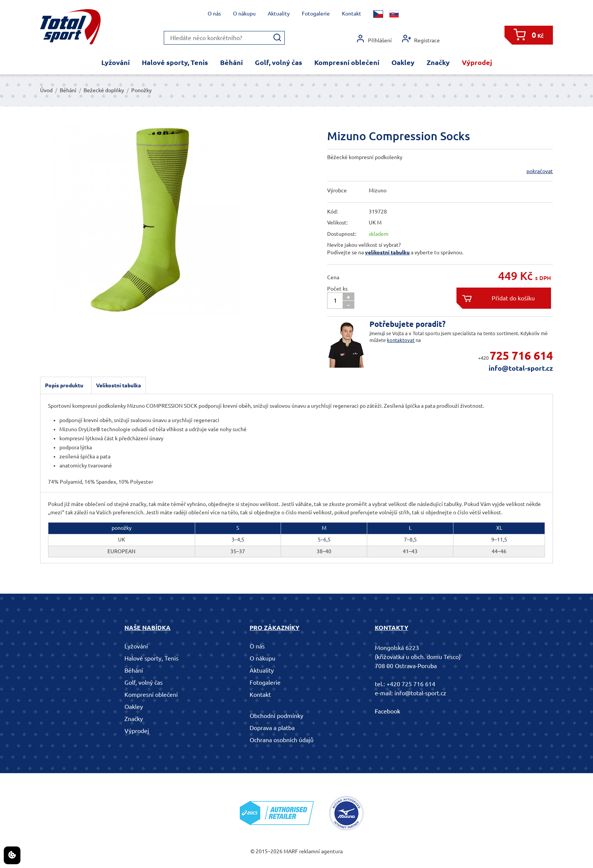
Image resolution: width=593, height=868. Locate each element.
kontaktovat (401, 340)
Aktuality (279, 14)
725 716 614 (521, 356)
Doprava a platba (272, 728)
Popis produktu (64, 385)
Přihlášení (374, 39)
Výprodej (477, 62)
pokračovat (540, 171)
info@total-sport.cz (521, 368)
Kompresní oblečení (347, 62)
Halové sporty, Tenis (175, 62)
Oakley (403, 62)
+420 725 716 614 (411, 684)
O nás (214, 14)
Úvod (46, 90)
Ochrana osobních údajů (282, 740)
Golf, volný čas (279, 62)
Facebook (387, 711)
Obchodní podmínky (276, 716)
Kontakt (352, 14)
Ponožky (141, 90)
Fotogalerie (316, 14)
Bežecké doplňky (104, 90)
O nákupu (244, 14)
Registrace (421, 39)
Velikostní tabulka (119, 385)
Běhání (231, 62)
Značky (438, 62)
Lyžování (116, 62)
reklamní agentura (321, 851)
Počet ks (337, 289)
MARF (291, 851)
